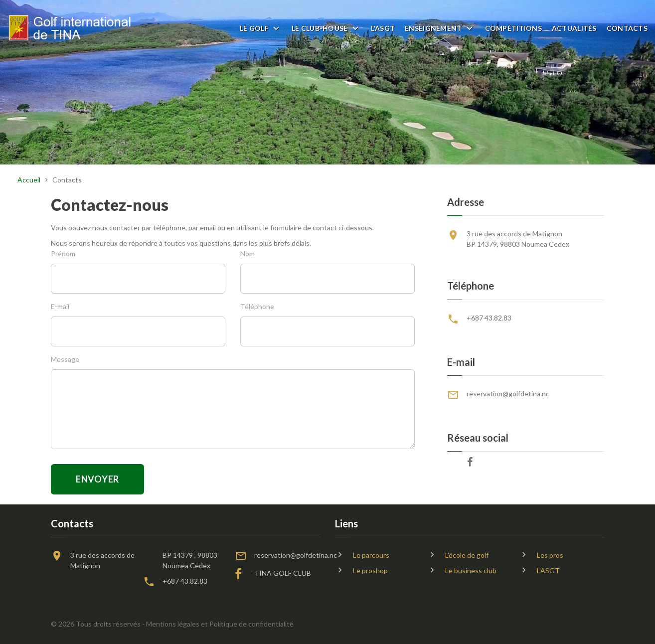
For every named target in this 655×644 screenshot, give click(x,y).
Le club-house (320, 28)
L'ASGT (383, 28)
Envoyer (97, 479)
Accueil (29, 180)
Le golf (254, 28)
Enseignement (433, 28)
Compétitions (513, 28)
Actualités (574, 28)
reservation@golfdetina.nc (508, 394)
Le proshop (370, 570)
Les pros (550, 555)
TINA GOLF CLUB (283, 573)
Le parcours (371, 555)
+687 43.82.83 (489, 318)
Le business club (471, 570)
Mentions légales (173, 624)
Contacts (627, 28)
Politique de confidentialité (251, 624)
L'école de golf (467, 555)
